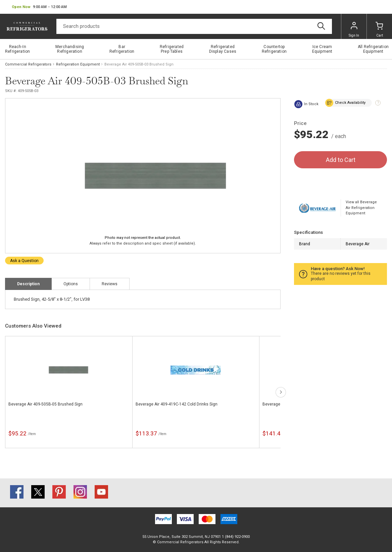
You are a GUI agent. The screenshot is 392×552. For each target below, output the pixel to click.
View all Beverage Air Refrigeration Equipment (361, 208)
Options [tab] (71, 284)
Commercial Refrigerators (28, 64)
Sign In (354, 30)
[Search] (194, 26)
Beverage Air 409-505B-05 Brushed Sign (45, 404)
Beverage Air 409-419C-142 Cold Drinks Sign (177, 404)
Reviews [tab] (110, 284)
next (281, 392)
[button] (39, 7)
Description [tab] (28, 284)
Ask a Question (24, 261)
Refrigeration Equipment (78, 64)
